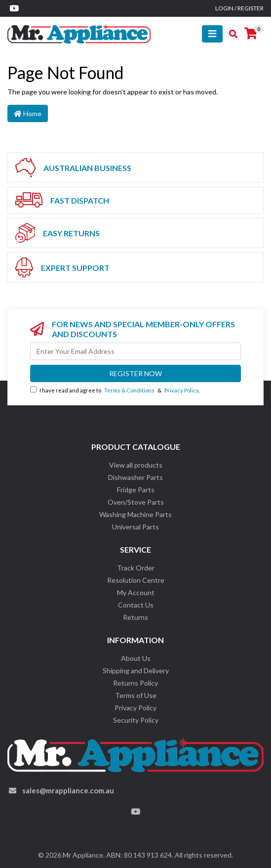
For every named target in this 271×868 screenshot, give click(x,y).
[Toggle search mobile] (230, 34)
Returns (135, 617)
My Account (136, 592)
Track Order (136, 568)
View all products (136, 465)
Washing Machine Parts (135, 514)
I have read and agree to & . (115, 390)
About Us (136, 658)
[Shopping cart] (251, 34)
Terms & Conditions (129, 390)
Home (28, 113)
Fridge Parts (136, 490)
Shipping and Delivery (136, 671)
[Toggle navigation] (212, 34)
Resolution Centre (136, 580)
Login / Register (239, 8)
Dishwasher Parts (135, 477)
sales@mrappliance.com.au (68, 790)
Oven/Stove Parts (136, 502)
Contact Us (136, 605)
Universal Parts (135, 527)
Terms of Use (136, 695)
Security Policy (136, 720)
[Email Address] (135, 351)
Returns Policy (135, 683)
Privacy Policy (181, 390)
